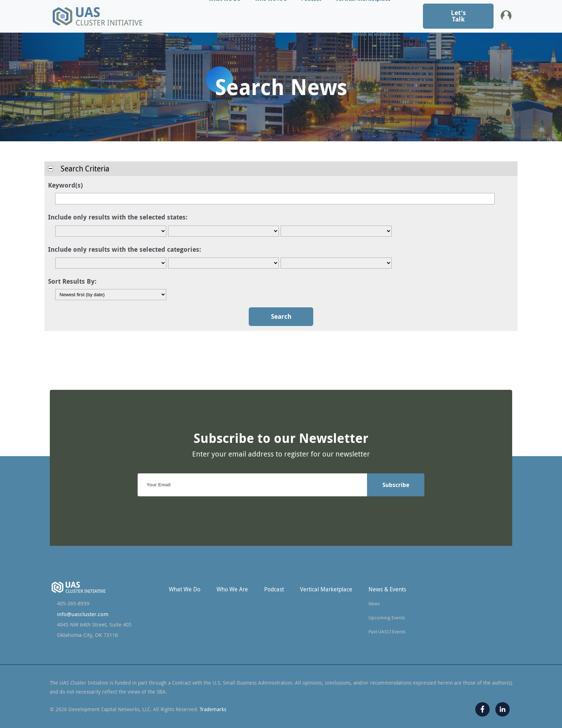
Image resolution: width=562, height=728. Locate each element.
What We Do (185, 589)
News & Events (372, 34)
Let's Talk (458, 16)
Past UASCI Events (387, 632)
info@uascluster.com (83, 614)
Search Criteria (79, 169)
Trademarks (213, 709)
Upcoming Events (387, 618)
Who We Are (232, 589)
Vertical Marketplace (326, 589)
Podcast (274, 589)
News (374, 604)
